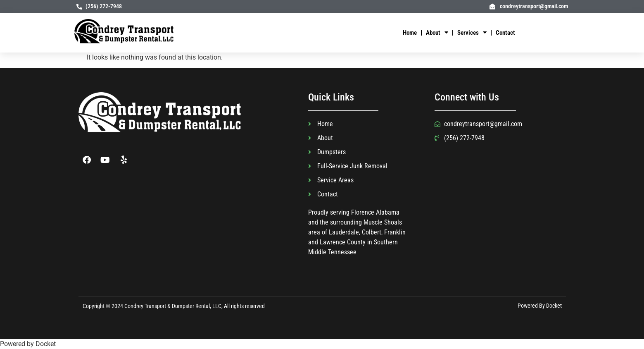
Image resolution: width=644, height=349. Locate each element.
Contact (505, 33)
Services (472, 32)
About (437, 32)
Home (410, 33)
